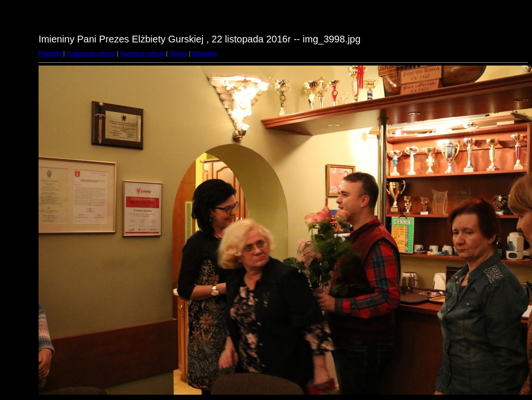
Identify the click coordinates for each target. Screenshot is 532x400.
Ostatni (178, 53)
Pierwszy (50, 53)
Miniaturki (205, 53)
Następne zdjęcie (142, 53)
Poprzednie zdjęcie (91, 53)
